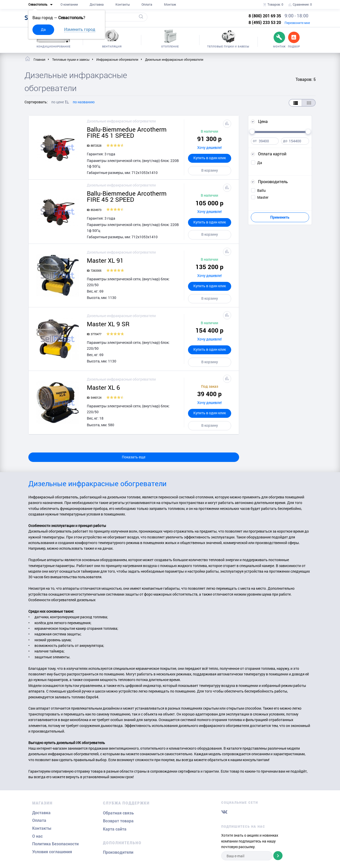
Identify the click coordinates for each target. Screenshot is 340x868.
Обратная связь (118, 813)
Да (43, 29)
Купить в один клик (210, 158)
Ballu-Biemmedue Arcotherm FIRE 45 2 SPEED (127, 196)
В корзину (210, 170)
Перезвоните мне (297, 23)
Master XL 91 (105, 260)
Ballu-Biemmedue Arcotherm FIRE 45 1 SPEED (127, 132)
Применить (280, 217)
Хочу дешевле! (209, 148)
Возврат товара (118, 821)
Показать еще (134, 457)
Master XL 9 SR (108, 324)
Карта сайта (115, 829)
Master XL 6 (103, 387)
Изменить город (80, 29)
